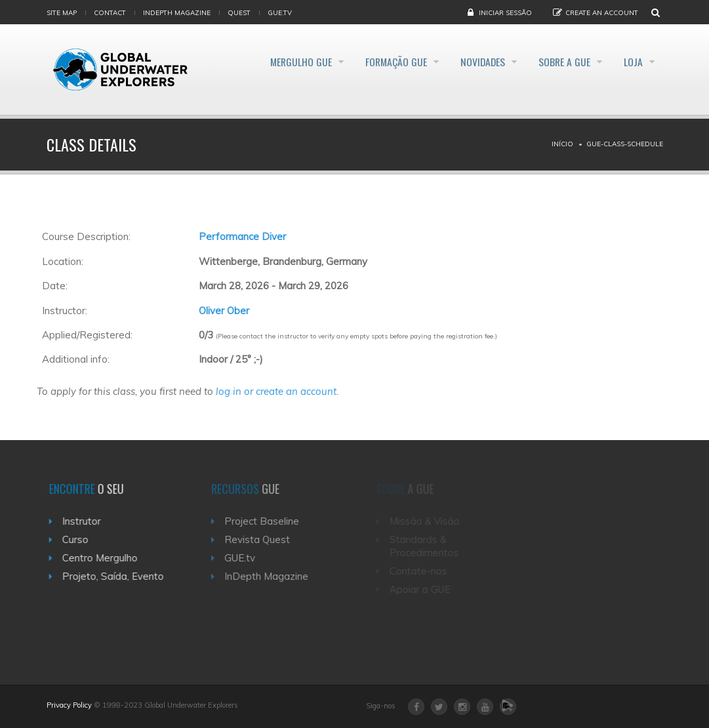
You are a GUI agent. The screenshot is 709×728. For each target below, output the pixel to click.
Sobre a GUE (557, 62)
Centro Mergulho (103, 558)
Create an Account (602, 13)
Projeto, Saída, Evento (116, 576)
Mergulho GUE (271, 62)
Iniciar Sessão (505, 13)
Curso (79, 539)
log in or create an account (276, 391)
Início (562, 144)
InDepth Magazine (177, 13)
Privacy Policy (69, 705)
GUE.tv (246, 558)
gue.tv (280, 13)
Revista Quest (263, 539)
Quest (239, 13)
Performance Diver (242, 236)
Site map (62, 13)
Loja (633, 62)
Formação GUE (374, 62)
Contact (110, 13)
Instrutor (85, 521)
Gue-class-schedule (625, 144)
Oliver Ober (224, 311)
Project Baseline (268, 521)
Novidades (468, 62)
